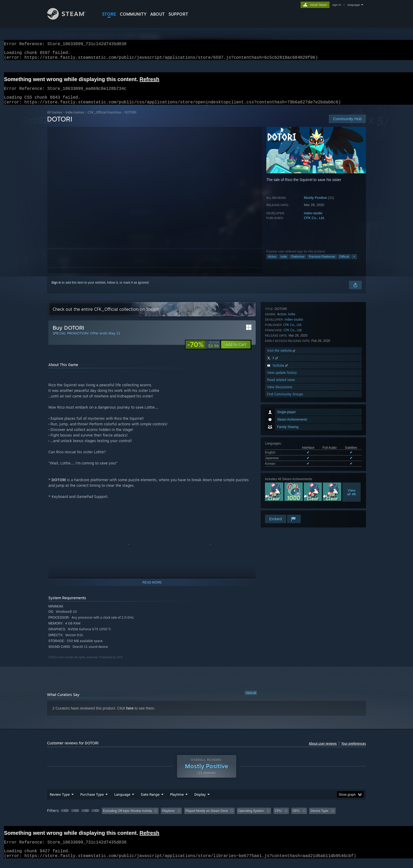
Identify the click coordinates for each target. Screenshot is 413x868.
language (354, 5)
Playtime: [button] (169, 817)
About (157, 14)
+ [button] (354, 263)
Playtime (177, 801)
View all (251, 699)
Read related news (281, 492)
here (130, 715)
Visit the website (282, 463)
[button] (236, 351)
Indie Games (75, 119)
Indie (284, 263)
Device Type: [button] (320, 817)
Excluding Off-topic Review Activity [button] (128, 817)
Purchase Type (92, 801)
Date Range (150, 801)
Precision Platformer (322, 263)
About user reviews (323, 750)
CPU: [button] (279, 817)
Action (272, 263)
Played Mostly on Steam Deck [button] (207, 817)
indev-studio (313, 219)
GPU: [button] (296, 817)
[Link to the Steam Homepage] (70, 18)
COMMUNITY (133, 14)
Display (200, 801)
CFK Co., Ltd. (314, 224)
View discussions (280, 499)
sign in (337, 5)
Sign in (56, 289)
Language (122, 801)
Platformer (298, 263)
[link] (203, 351)
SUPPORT (178, 14)
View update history (282, 485)
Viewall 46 (351, 396)
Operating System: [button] (251, 817)
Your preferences (354, 750)
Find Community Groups (285, 507)
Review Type (60, 801)
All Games (55, 119)
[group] (206, 818)
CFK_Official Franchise (104, 119)
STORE (109, 14)
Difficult (344, 263)
